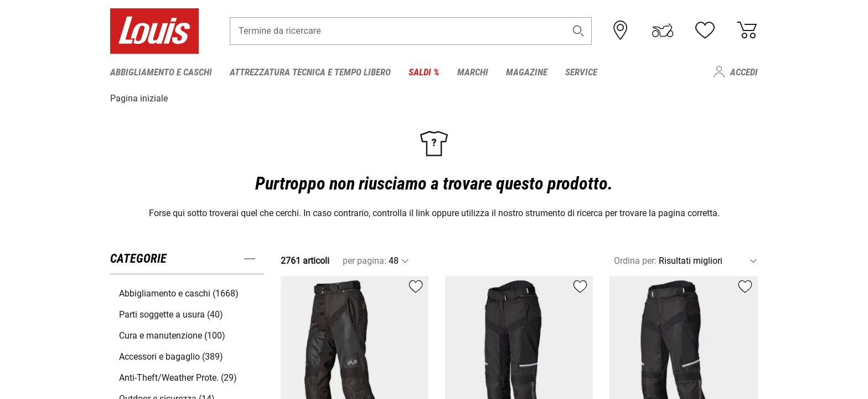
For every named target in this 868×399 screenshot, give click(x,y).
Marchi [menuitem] (473, 72)
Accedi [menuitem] (744, 72)
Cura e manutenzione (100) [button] (172, 335)
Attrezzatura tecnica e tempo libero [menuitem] (310, 72)
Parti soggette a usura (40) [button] (171, 314)
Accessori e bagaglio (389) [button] (171, 356)
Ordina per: (635, 260)
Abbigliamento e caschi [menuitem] (161, 72)
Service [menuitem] (581, 72)
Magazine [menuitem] (527, 72)
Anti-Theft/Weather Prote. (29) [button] (178, 377)
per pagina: (365, 260)
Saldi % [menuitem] (424, 72)
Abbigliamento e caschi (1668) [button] (179, 293)
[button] (578, 31)
